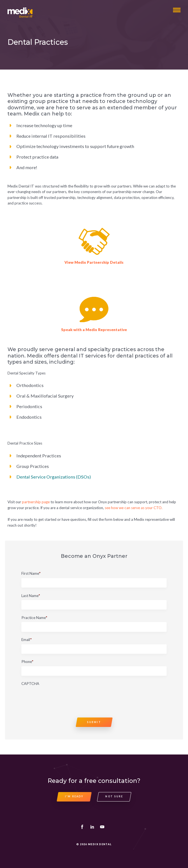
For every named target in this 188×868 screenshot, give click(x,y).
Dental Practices (38, 42)
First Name (31, 574)
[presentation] (64, 699)
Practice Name (34, 618)
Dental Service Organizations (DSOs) (54, 477)
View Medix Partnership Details (94, 262)
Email (27, 640)
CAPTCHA (30, 684)
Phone (27, 662)
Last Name (31, 596)
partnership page (36, 502)
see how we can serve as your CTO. (134, 508)
